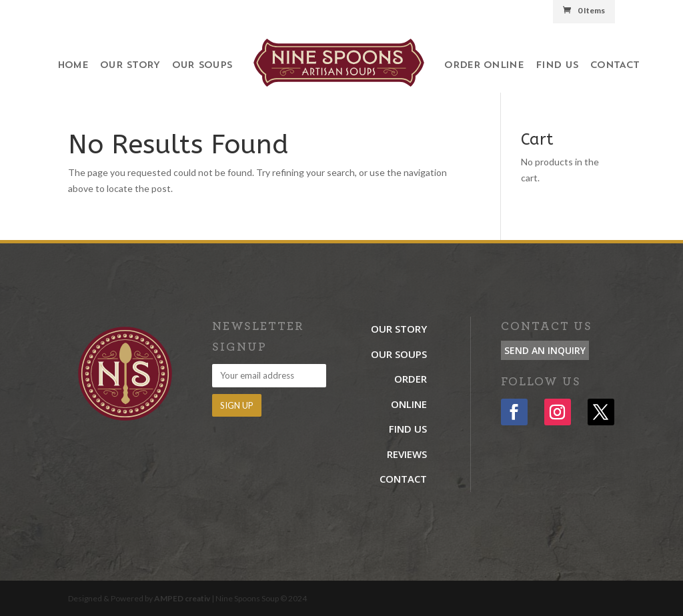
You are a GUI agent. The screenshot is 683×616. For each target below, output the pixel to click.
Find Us (557, 66)
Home (73, 66)
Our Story (130, 66)
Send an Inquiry (545, 350)
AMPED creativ (182, 598)
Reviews (407, 454)
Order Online (484, 66)
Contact (615, 66)
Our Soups (202, 66)
